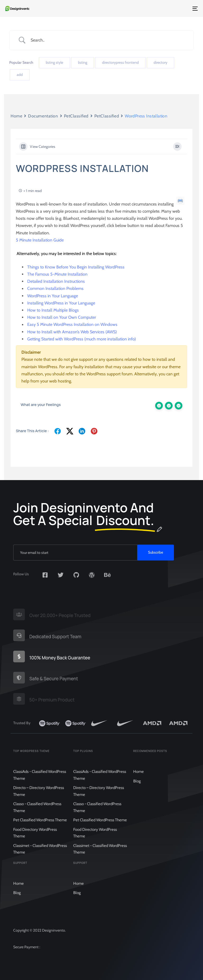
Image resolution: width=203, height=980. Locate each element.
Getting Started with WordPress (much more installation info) (82, 339)
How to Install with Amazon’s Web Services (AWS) (72, 332)
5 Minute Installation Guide (40, 240)
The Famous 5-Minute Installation (57, 274)
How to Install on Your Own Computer (62, 317)
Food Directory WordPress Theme (35, 841)
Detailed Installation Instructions (56, 281)
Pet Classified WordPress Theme (40, 828)
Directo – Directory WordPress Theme (39, 799)
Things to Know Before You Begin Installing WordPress (76, 267)
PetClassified (76, 116)
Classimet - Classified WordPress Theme (40, 857)
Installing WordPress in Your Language (61, 303)
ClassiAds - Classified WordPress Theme (40, 783)
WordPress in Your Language (53, 296)
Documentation (43, 116)
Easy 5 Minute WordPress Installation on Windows (72, 325)
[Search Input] (108, 40)
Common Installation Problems (55, 289)
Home (16, 116)
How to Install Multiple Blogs (53, 310)
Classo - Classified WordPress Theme (37, 815)
